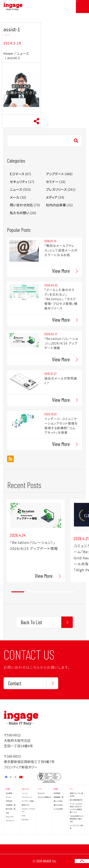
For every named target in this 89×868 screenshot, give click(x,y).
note (24, 816)
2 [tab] (30, 592)
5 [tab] (68, 592)
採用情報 (57, 793)
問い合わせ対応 (21, 205)
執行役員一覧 (11, 809)
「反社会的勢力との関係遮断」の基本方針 (76, 819)
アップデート (55, 174)
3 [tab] (43, 592)
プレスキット (10, 821)
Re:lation (41, 793)
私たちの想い (20, 213)
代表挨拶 (9, 801)
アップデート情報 (28, 801)
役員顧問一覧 (11, 805)
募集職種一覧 (59, 797)
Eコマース (17, 174)
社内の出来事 (56, 205)
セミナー (52, 182)
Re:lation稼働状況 (44, 797)
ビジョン (9, 797)
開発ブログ (26, 805)
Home (8, 53)
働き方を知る (58, 805)
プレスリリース (56, 189)
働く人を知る (58, 801)
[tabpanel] (36, 541)
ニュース (23, 53)
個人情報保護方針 (76, 800)
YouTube (25, 819)
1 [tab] (18, 592)
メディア (52, 197)
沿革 (7, 813)
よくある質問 (58, 809)
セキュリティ (19, 182)
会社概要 (9, 793)
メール (15, 197)
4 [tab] (56, 592)
